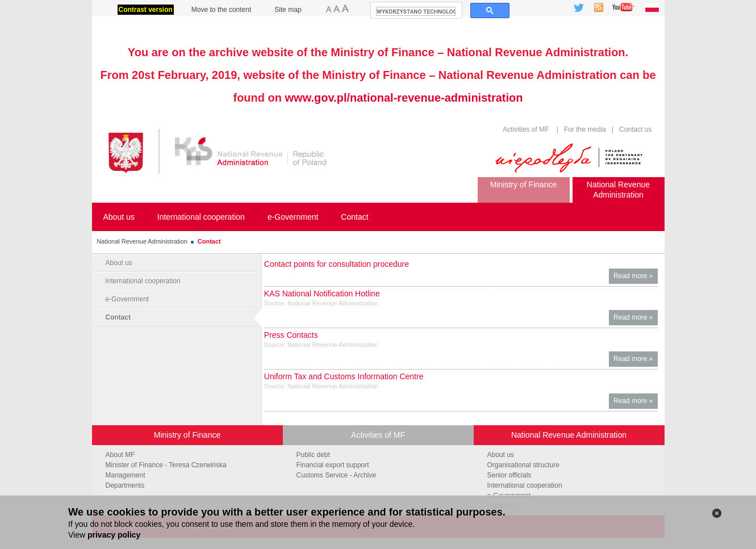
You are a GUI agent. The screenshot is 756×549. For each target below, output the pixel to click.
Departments (125, 485)
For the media (585, 129)
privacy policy (114, 535)
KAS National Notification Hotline (322, 294)
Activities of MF (526, 129)
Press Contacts (291, 335)
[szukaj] (416, 11)
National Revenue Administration (142, 241)
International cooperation (143, 281)
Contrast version (146, 10)
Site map (288, 10)
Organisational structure (523, 465)
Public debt (313, 455)
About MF (120, 455)
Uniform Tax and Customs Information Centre (344, 376)
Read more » (635, 277)
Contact (209, 241)
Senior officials (509, 475)
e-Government (128, 299)
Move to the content (221, 10)
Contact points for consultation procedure (337, 264)
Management (126, 475)
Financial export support (333, 465)
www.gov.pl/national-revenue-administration (404, 98)
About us (119, 263)
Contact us (635, 129)
